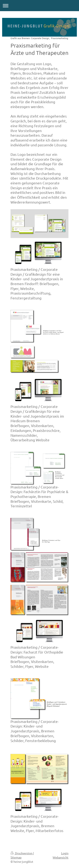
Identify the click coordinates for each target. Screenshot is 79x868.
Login (65, 853)
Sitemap (16, 857)
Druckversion (22, 853)
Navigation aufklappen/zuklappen (39, 6)
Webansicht (61, 857)
